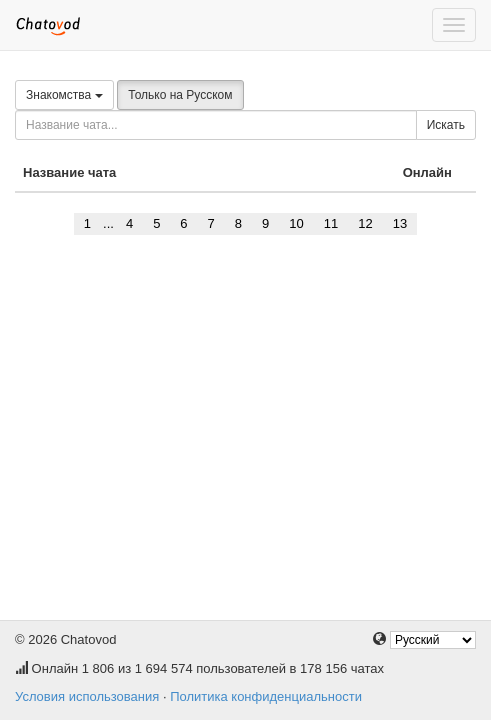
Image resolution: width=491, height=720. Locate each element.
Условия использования (87, 696)
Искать (446, 125)
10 (296, 223)
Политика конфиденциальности (266, 696)
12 (365, 223)
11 (331, 223)
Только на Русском (180, 95)
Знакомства (64, 95)
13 (400, 223)
